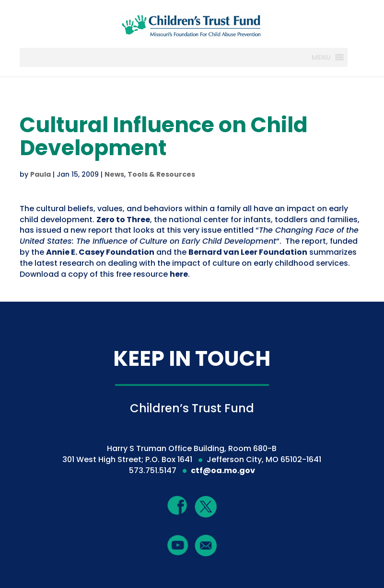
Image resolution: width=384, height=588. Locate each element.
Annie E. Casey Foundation (100, 252)
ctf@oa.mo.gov (223, 470)
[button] (321, 57)
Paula (41, 174)
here (179, 274)
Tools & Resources (161, 174)
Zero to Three (123, 220)
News (114, 174)
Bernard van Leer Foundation (248, 252)
